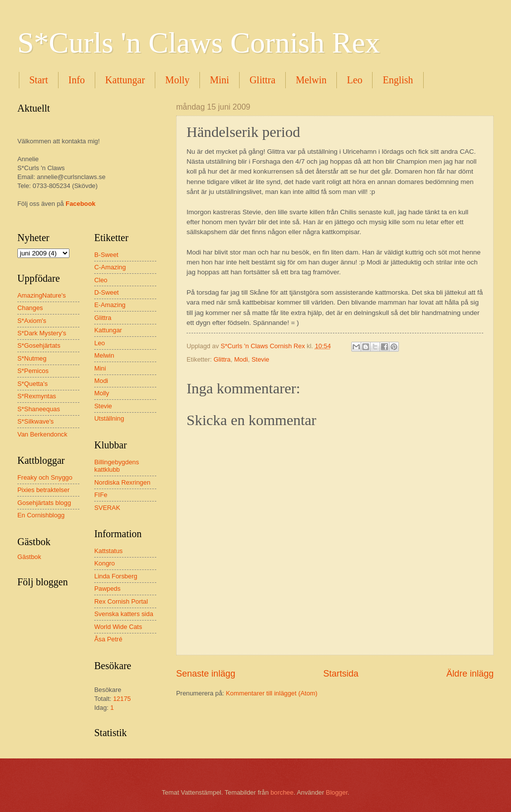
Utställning (109, 418)
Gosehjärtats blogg (44, 503)
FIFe (101, 495)
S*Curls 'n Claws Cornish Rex (199, 43)
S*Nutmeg (32, 358)
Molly (177, 80)
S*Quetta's (32, 384)
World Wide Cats (118, 627)
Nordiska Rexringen (122, 482)
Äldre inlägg (470, 674)
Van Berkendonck (42, 434)
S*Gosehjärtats (39, 345)
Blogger (337, 792)
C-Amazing (110, 267)
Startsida (341, 674)
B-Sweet (106, 255)
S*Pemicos (33, 371)
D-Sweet (106, 292)
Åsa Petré (108, 639)
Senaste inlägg (206, 674)
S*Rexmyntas (37, 396)
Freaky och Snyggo (45, 477)
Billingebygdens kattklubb (117, 466)
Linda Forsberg (116, 576)
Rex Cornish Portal (121, 601)
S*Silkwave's (35, 421)
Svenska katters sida (124, 614)
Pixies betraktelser (43, 490)
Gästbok (29, 557)
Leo (354, 80)
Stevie (260, 359)
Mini (220, 80)
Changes (30, 308)
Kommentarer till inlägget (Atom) (272, 693)
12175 (122, 699)
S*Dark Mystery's (42, 333)
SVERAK (107, 508)
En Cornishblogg (41, 515)
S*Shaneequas (39, 409)
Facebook (80, 204)
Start (39, 80)
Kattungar (125, 80)
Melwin (311, 80)
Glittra (262, 80)
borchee (282, 792)
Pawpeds (107, 589)
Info (77, 80)
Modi (241, 359)
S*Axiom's (32, 321)
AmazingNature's (42, 295)
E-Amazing (110, 305)
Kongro (105, 563)
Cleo (101, 280)
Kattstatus (108, 551)
